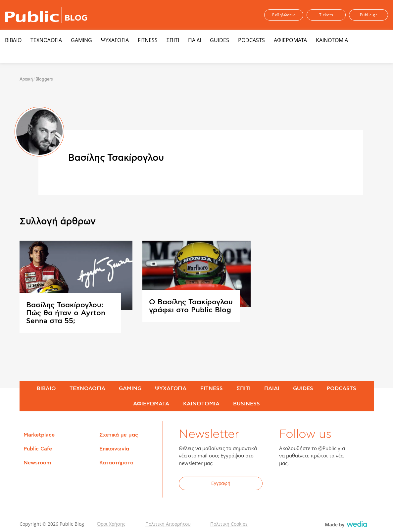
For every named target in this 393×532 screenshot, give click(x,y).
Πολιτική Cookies (229, 524)
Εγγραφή (221, 483)
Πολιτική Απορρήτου (168, 524)
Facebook (288, 484)
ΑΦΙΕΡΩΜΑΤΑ (290, 40)
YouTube (320, 484)
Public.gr (369, 15)
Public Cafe (38, 449)
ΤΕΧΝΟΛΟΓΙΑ (46, 40)
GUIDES (220, 40)
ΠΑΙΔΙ (195, 40)
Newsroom (37, 463)
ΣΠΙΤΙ (173, 40)
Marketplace (39, 435)
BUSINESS (246, 404)
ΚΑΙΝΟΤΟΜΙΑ (332, 40)
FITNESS (148, 40)
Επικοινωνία (114, 449)
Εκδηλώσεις (284, 15)
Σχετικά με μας (119, 435)
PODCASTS (251, 40)
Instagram (337, 484)
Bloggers (44, 79)
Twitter (304, 484)
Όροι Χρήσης (111, 524)
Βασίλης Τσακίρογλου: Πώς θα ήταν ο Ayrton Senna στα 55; (66, 313)
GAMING (81, 40)
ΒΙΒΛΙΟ (13, 40)
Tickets (326, 15)
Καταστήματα (116, 463)
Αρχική (26, 79)
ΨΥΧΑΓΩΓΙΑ (115, 40)
